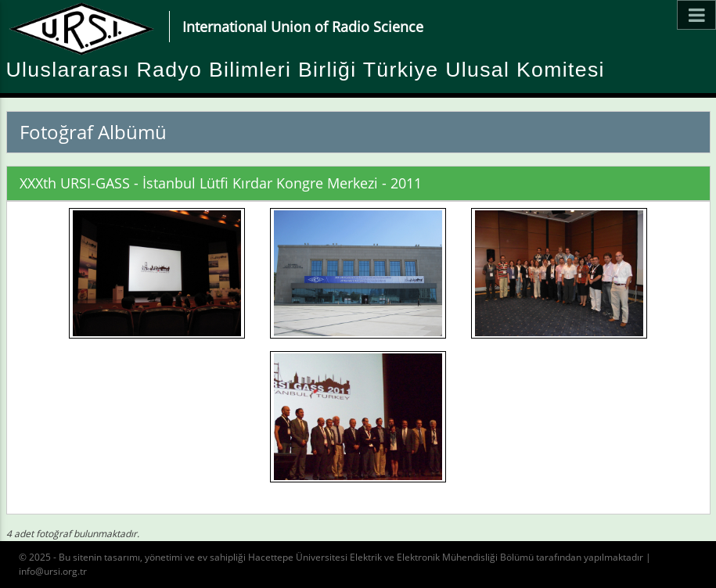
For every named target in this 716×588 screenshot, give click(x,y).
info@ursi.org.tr (53, 571)
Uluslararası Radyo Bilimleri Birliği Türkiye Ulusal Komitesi (306, 70)
